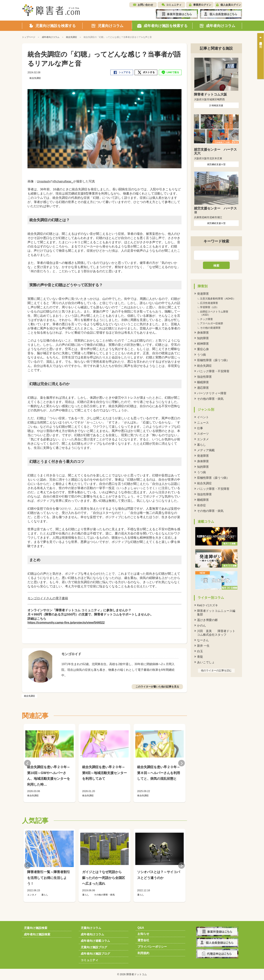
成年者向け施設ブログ (95, 954)
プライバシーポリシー (152, 947)
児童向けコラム (91, 928)
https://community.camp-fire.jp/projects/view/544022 (66, 623)
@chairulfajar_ (63, 181)
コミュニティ (174, 5)
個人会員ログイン (231, 5)
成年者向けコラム (92, 934)
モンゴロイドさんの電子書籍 (48, 598)
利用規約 (143, 953)
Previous (27, 763)
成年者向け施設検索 (37, 934)
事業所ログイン (202, 5)
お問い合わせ (145, 5)
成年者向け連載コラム (95, 941)
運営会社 (143, 940)
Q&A (141, 928)
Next (181, 763)
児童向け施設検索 (36, 928)
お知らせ (143, 934)
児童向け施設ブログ (94, 947)
